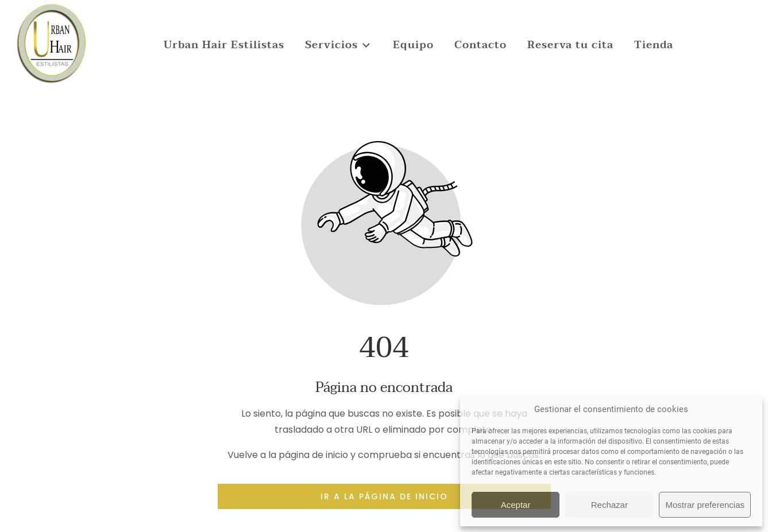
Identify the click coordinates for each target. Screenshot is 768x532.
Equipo (413, 45)
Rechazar (609, 505)
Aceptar (516, 505)
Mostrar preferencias (705, 505)
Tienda (654, 45)
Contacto (481, 45)
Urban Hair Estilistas (224, 45)
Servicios (338, 45)
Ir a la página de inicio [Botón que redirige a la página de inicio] (384, 496)
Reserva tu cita (570, 45)
